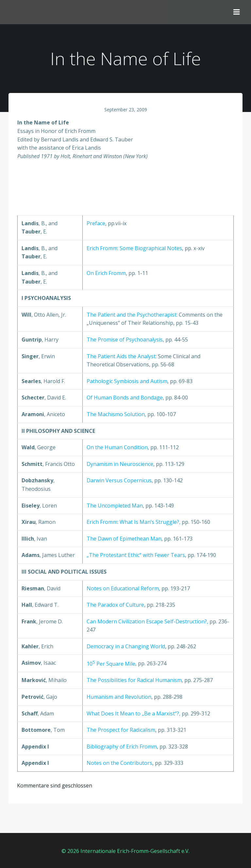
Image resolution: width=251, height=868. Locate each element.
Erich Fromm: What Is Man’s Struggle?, (134, 523)
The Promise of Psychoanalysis (125, 340)
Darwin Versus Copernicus (119, 481)
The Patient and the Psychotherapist (132, 315)
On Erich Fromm (106, 274)
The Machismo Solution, (116, 415)
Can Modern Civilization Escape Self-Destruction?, (148, 622)
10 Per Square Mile (111, 664)
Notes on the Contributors (119, 764)
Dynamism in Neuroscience (120, 465)
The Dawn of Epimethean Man (124, 539)
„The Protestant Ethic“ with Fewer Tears (136, 556)
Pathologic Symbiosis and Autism (127, 382)
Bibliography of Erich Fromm (122, 747)
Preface (96, 224)
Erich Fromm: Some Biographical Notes (134, 249)
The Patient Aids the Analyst (121, 357)
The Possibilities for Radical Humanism (134, 681)
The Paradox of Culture (115, 605)
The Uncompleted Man (115, 506)
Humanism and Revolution (119, 697)
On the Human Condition (117, 448)
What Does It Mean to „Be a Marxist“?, (134, 714)
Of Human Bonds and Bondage (125, 398)
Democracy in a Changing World (126, 647)
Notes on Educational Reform (123, 589)
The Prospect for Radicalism (121, 730)
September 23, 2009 (126, 110)
